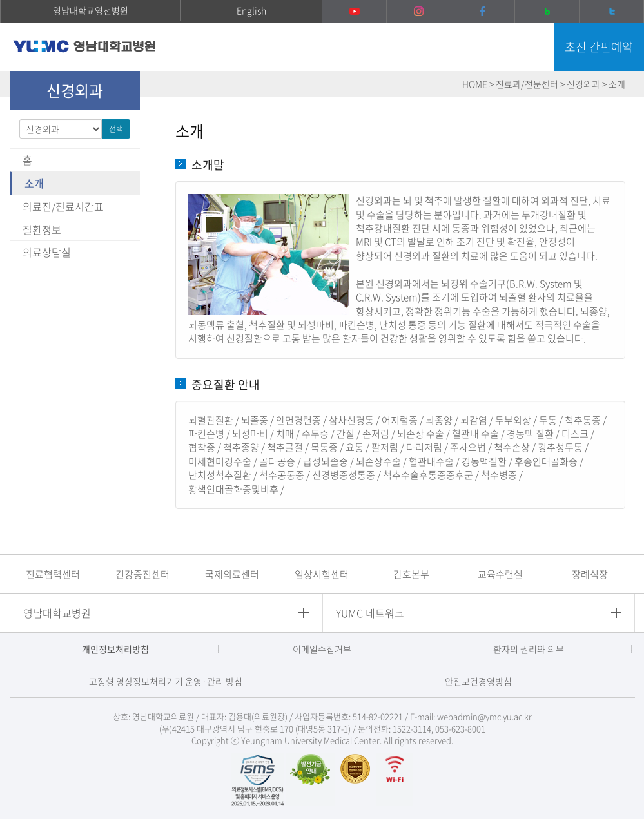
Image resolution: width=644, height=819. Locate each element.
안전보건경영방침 (478, 681)
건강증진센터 (142, 574)
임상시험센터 (322, 574)
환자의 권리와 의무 (529, 649)
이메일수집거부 (322, 649)
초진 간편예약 (599, 47)
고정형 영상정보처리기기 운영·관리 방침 (166, 681)
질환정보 (42, 229)
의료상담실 (47, 252)
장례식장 (590, 574)
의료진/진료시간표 (63, 206)
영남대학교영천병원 (91, 10)
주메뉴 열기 (531, 49)
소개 (34, 183)
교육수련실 (500, 574)
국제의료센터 (232, 574)
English (251, 10)
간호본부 (411, 574)
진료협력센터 (53, 574)
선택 (116, 129)
